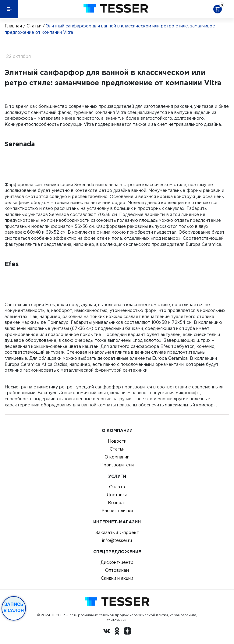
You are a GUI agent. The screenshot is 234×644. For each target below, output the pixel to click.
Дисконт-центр (117, 562)
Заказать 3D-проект (117, 533)
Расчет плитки (117, 511)
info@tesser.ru (117, 540)
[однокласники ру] (117, 632)
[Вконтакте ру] (107, 632)
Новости (117, 441)
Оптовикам (117, 570)
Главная (13, 26)
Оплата (117, 487)
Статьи (34, 26)
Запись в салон (14, 607)
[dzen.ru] (127, 632)
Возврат (117, 503)
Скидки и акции (117, 578)
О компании (117, 457)
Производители (117, 465)
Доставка (117, 495)
